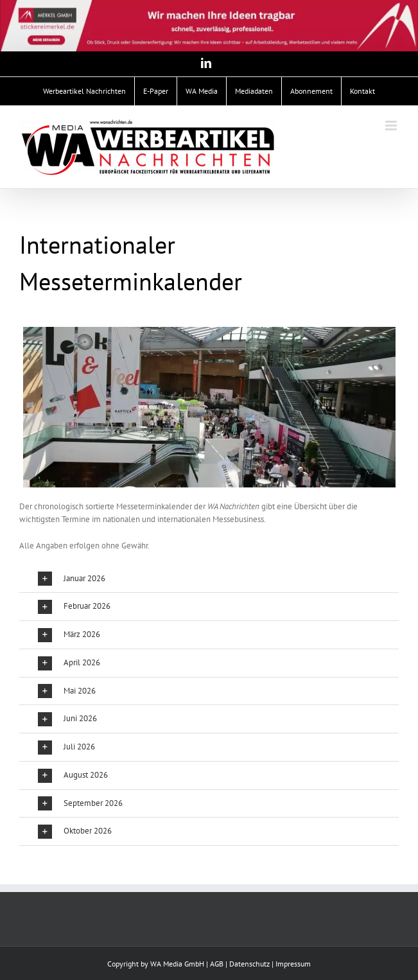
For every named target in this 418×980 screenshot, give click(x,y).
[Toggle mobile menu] (392, 126)
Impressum (293, 964)
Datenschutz (249, 964)
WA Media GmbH (177, 964)
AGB (217, 964)
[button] (209, 579)
